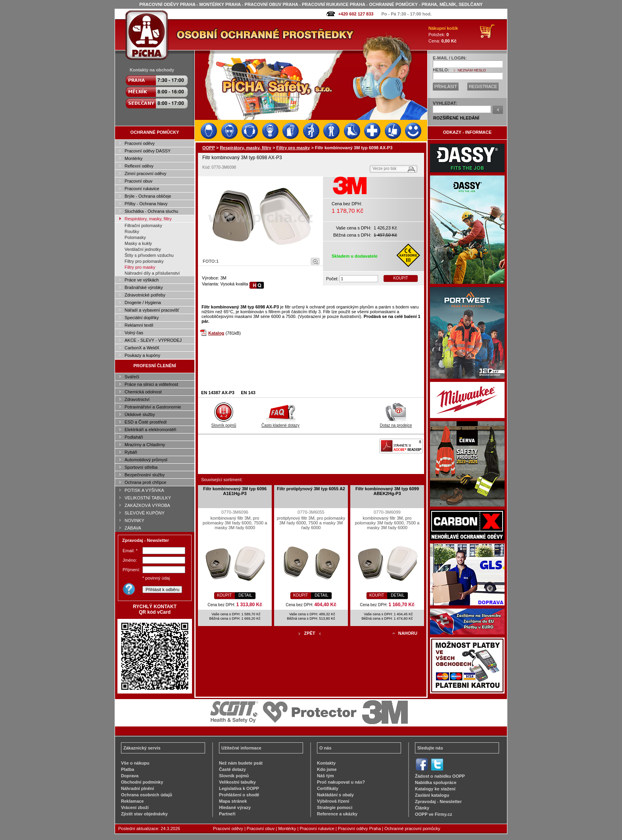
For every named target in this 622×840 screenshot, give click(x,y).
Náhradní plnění (137, 788)
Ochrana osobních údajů (147, 795)
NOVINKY (134, 520)
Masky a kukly (138, 243)
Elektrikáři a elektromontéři (150, 430)
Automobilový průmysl (146, 460)
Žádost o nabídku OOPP (440, 776)
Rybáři (131, 452)
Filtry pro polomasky (144, 261)
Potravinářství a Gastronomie (153, 407)
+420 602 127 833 (356, 14)
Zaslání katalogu (432, 795)
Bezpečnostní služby (145, 475)
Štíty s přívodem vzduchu (149, 255)
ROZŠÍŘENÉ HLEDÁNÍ (456, 118)
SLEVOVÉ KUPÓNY (145, 513)
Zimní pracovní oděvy (145, 173)
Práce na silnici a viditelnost (151, 384)
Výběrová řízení (333, 801)
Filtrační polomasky (143, 225)
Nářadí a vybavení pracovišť (152, 310)
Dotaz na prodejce (396, 423)
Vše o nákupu (135, 763)
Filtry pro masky (140, 267)
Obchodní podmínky (142, 782)
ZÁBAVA (133, 528)
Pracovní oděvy (140, 143)
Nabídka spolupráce (436, 782)
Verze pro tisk (385, 169)
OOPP (209, 148)
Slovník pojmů (224, 423)
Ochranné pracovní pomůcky (412, 828)
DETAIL (245, 595)
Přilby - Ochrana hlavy (146, 204)
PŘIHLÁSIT (446, 87)
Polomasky (135, 237)
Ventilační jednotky (143, 249)
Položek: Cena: (443, 35)
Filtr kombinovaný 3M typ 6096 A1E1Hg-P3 (235, 491)
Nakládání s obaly (335, 795)
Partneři (227, 814)
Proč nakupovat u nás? (341, 782)
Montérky (133, 158)
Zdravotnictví (137, 399)
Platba (128, 769)
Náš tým (325, 776)
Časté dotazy (232, 769)
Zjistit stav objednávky (144, 814)
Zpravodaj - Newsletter (438, 801)
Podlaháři (134, 437)
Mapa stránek (233, 801)
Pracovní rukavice (142, 189)
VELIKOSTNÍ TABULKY (148, 498)
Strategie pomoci (335, 807)
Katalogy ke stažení (435, 789)
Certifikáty (328, 788)
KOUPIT (400, 278)
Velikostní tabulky (237, 782)
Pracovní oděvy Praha (359, 828)
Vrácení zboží (135, 807)
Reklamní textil (139, 325)
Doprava (130, 776)
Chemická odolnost (143, 392)
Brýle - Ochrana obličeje (148, 196)
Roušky (132, 231)
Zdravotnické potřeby (145, 295)
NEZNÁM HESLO (472, 70)
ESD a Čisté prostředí (146, 422)
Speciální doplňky (142, 318)
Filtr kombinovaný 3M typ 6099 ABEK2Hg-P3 (387, 491)
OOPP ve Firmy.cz (434, 814)
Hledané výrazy (235, 807)
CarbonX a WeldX (142, 348)
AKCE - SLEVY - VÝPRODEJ (153, 340)
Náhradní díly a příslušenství (152, 273)
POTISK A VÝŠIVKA (144, 490)
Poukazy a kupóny (142, 355)
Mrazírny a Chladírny (145, 445)
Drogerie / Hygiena (143, 302)
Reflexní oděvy (139, 166)
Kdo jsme (327, 769)
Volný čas (134, 333)
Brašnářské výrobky (144, 287)
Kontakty (326, 763)
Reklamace (132, 801)
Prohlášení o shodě (239, 795)
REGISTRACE (483, 87)
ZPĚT (309, 633)
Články (422, 808)
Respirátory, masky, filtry (148, 219)
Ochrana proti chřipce (145, 482)
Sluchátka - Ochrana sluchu (151, 211)
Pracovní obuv (138, 181)
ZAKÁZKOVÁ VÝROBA (147, 505)
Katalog (216, 333)
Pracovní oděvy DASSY (148, 151)
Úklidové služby (140, 414)
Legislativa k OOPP (239, 788)
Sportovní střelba (141, 467)
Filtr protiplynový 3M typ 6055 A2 (311, 489)
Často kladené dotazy (280, 423)
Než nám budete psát (241, 763)
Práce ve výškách (142, 280)
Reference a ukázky (337, 814)
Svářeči (132, 377)
